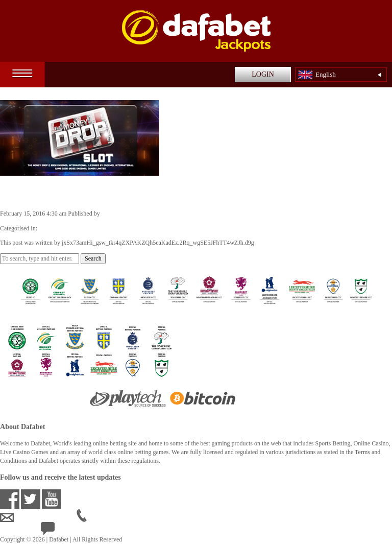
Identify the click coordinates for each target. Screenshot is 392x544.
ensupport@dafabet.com (38, 517)
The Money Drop (45, 192)
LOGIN (263, 74)
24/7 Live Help (67, 531)
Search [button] (93, 258)
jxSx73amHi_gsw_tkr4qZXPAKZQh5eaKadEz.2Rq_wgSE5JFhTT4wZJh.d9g (198, 214)
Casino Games (57, 228)
